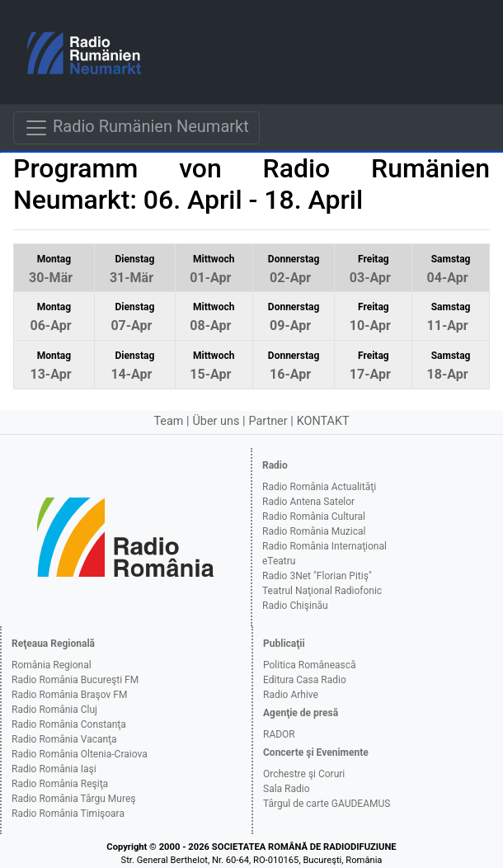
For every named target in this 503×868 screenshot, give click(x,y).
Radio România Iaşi (54, 769)
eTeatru (279, 561)
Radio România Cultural (314, 517)
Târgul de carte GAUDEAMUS (327, 804)
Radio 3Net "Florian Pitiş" (317, 576)
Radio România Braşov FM (69, 695)
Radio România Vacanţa (64, 739)
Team (168, 421)
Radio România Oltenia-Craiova (80, 754)
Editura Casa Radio (305, 680)
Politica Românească (310, 665)
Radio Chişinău (295, 606)
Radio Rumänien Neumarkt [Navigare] (136, 128)
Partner (268, 421)
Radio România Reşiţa (60, 784)
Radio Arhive (291, 695)
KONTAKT (323, 421)
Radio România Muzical (314, 531)
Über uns (216, 421)
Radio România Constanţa (69, 724)
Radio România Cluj (54, 710)
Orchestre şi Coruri (304, 774)
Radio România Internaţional (324, 546)
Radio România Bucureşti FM (75, 680)
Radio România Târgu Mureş (73, 799)
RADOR (279, 734)
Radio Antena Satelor (308, 502)
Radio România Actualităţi (319, 487)
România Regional (52, 665)
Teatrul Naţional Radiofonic (322, 591)
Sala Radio (287, 789)
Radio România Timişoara (68, 814)
